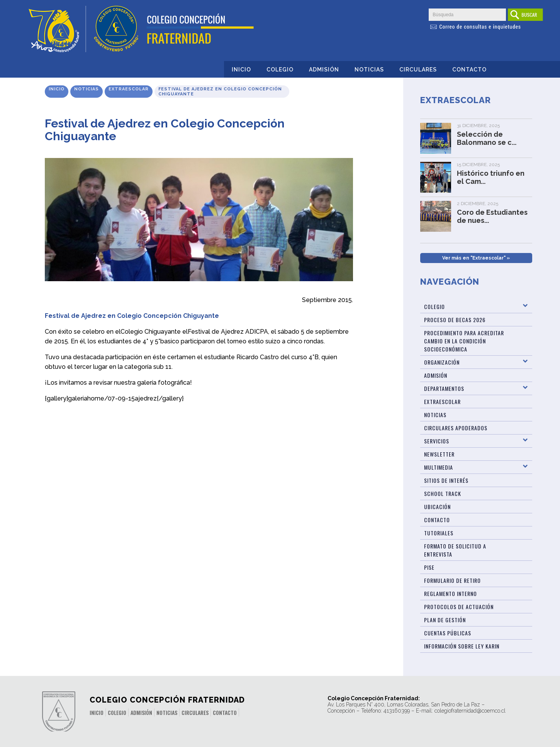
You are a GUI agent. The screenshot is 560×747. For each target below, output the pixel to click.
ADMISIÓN (436, 375)
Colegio (280, 70)
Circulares (418, 70)
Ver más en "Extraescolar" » (476, 258)
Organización (442, 362)
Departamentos (444, 388)
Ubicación (437, 507)
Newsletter (439, 454)
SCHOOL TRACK (443, 493)
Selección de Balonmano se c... (487, 138)
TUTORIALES (439, 533)
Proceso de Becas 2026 (455, 320)
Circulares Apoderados (456, 428)
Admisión (324, 70)
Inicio (241, 70)
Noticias (369, 70)
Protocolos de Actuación (459, 607)
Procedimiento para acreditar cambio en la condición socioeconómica (464, 341)
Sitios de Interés (446, 480)
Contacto (469, 70)
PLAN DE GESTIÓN (445, 620)
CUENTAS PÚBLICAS (448, 633)
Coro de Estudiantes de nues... (492, 216)
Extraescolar (129, 89)
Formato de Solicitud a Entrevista (455, 550)
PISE (429, 567)
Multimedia (439, 467)
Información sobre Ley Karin (462, 646)
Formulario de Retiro (452, 580)
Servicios (437, 441)
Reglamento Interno (451, 593)
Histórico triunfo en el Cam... (491, 177)
